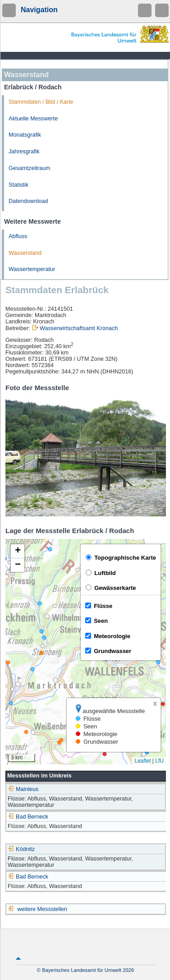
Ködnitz (21, 849)
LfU (159, 761)
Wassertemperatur (32, 269)
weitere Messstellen (43, 909)
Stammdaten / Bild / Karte (41, 102)
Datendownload (28, 201)
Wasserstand (25, 253)
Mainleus (23, 789)
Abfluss (18, 236)
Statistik (18, 185)
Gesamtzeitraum (29, 168)
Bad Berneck (28, 817)
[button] (18, 551)
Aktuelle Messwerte (33, 119)
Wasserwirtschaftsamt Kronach (79, 328)
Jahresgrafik (24, 152)
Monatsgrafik (25, 135)
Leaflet (142, 761)
